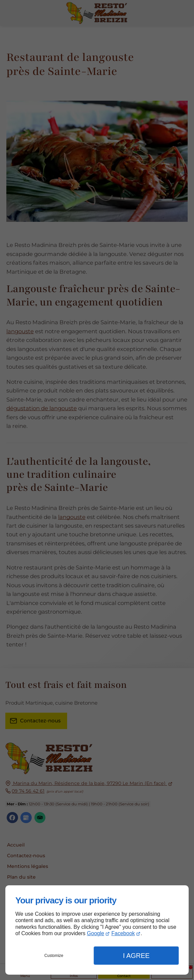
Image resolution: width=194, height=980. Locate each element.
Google (95, 933)
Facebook (123, 933)
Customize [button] (54, 956)
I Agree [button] (136, 956)
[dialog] (97, 930)
